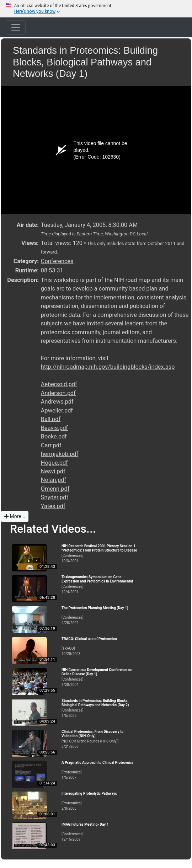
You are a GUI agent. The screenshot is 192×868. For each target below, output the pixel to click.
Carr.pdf (51, 445)
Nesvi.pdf (53, 471)
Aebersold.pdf (59, 384)
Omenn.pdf (55, 489)
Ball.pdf (51, 419)
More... (15, 516)
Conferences (57, 261)
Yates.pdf (53, 506)
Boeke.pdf (54, 436)
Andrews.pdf (57, 402)
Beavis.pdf (54, 428)
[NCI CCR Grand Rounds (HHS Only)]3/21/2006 (101, 739)
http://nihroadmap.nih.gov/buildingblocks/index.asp (108, 367)
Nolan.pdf (54, 480)
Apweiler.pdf (57, 411)
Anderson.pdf (58, 393)
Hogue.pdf (54, 463)
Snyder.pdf (55, 497)
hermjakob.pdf (60, 454)
